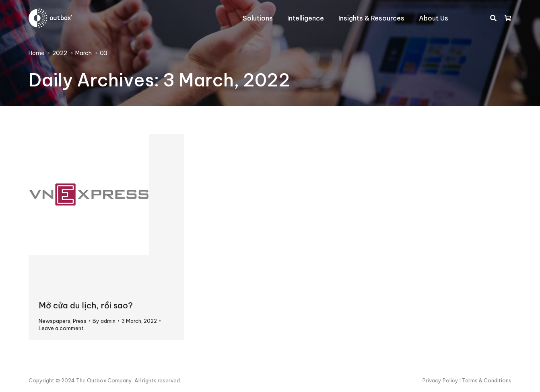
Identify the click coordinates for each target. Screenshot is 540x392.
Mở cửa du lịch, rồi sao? (86, 305)
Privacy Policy (441, 380)
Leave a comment (61, 328)
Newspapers (55, 321)
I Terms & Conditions (485, 380)
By (104, 321)
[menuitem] (258, 18)
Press (80, 321)
